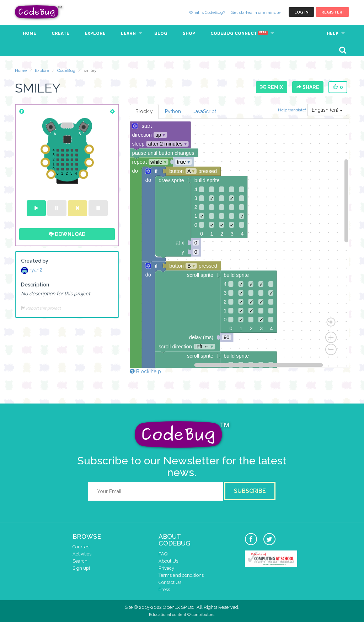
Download (67, 234)
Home (30, 33)
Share (308, 87)
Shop (189, 33)
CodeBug (39, 12)
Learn (128, 33)
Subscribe (250, 491)
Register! (332, 12)
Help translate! (293, 110)
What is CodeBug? (207, 12)
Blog (161, 33)
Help (333, 33)
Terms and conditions (181, 575)
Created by (35, 261)
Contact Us (170, 582)
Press (164, 589)
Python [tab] (173, 111)
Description (35, 285)
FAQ (163, 554)
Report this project (41, 308)
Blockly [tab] (144, 111)
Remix (272, 87)
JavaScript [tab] (205, 111)
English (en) (327, 110)
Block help (145, 371)
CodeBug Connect (239, 33)
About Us (168, 561)
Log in (301, 12)
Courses (81, 547)
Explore (95, 33)
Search (80, 561)
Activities (82, 554)
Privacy (166, 568)
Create (60, 33)
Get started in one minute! (256, 12)
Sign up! (81, 568)
